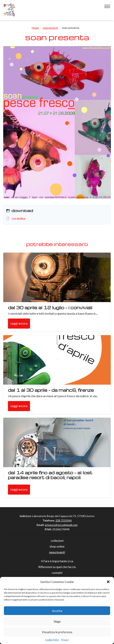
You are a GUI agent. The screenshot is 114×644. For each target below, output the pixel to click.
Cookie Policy (52, 640)
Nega (57, 621)
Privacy (65, 640)
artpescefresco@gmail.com (61, 525)
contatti (57, 573)
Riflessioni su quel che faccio (57, 567)
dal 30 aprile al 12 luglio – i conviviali (50, 308)
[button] (108, 582)
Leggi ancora (19, 323)
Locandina (19, 218)
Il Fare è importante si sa (57, 561)
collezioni (57, 540)
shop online (57, 546)
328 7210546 (64, 520)
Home (35, 28)
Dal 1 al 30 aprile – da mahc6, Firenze (51, 390)
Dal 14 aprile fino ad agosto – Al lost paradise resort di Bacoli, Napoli (50, 475)
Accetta (57, 611)
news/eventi (50, 28)
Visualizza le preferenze (57, 632)
